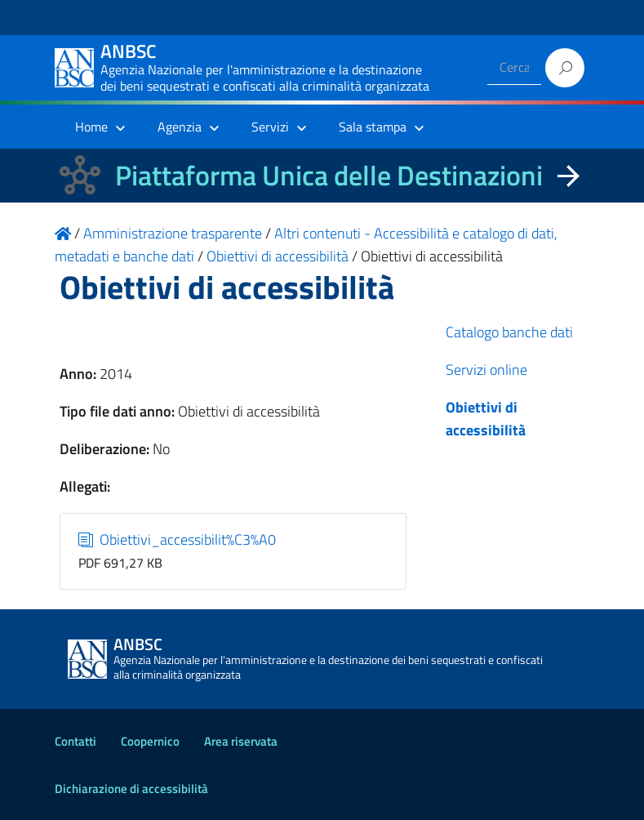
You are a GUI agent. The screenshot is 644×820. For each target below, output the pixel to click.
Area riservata (241, 741)
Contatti (76, 741)
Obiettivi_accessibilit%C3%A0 (177, 539)
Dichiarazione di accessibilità (131, 789)
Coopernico (150, 741)
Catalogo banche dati (509, 332)
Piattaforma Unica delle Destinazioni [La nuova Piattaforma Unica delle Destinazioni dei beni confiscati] (329, 175)
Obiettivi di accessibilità (486, 419)
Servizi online (486, 370)
